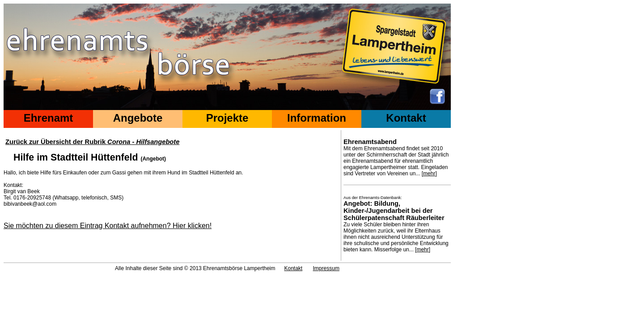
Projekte (227, 118)
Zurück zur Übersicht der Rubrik (92, 142)
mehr (429, 174)
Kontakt (406, 118)
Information (317, 118)
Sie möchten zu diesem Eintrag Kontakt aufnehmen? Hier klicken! (108, 226)
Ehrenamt (49, 118)
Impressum (326, 268)
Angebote (138, 118)
